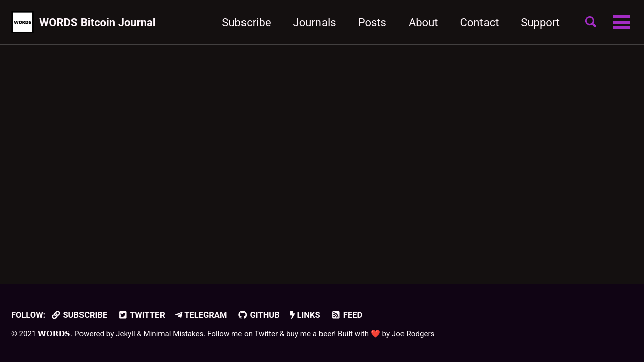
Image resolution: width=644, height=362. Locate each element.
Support (540, 22)
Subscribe (246, 22)
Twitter (141, 315)
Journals (315, 22)
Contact (479, 22)
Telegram (201, 315)
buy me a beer (310, 334)
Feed (346, 315)
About (423, 22)
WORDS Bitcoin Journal (98, 22)
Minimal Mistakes (173, 334)
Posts (372, 22)
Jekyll (126, 334)
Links (305, 315)
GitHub (259, 315)
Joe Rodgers (413, 334)
